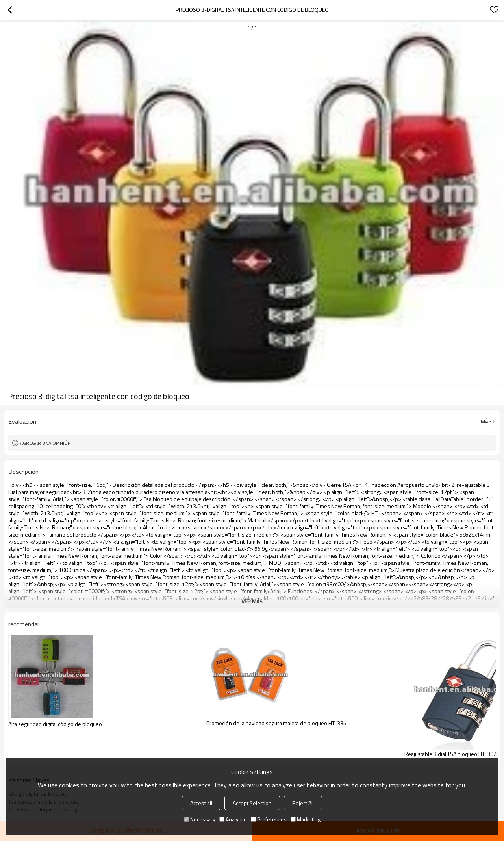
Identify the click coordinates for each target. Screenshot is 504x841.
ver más (252, 601)
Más (486, 421)
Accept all (201, 803)
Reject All (303, 803)
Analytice (233, 819)
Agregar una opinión (45, 443)
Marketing (306, 819)
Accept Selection (252, 803)
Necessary (200, 819)
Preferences (269, 819)
